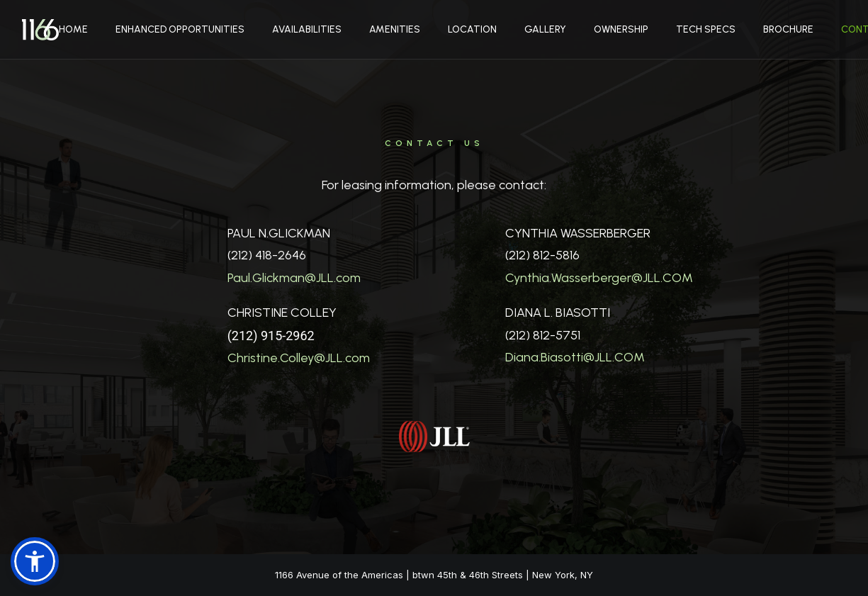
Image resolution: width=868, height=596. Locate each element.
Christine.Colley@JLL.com (299, 358)
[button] (35, 561)
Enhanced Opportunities (180, 29)
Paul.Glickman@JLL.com (294, 278)
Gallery (545, 29)
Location (472, 29)
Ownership (621, 29)
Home (73, 29)
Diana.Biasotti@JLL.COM (575, 357)
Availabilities (307, 29)
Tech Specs (706, 29)
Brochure (788, 29)
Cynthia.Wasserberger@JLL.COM (599, 278)
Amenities (395, 29)
